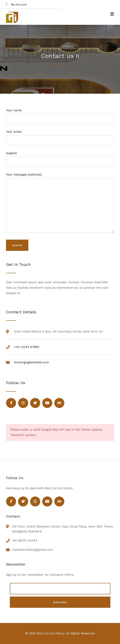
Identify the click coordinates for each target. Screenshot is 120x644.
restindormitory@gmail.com (32, 550)
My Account (16, 4)
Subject (60, 157)
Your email (60, 136)
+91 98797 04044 (25, 541)
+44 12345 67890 (27, 347)
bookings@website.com (31, 362)
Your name (60, 115)
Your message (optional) (60, 203)
